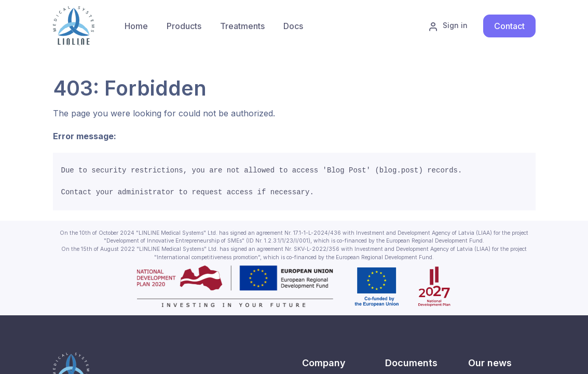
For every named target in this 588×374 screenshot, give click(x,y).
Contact (509, 26)
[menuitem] (184, 26)
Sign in (448, 26)
